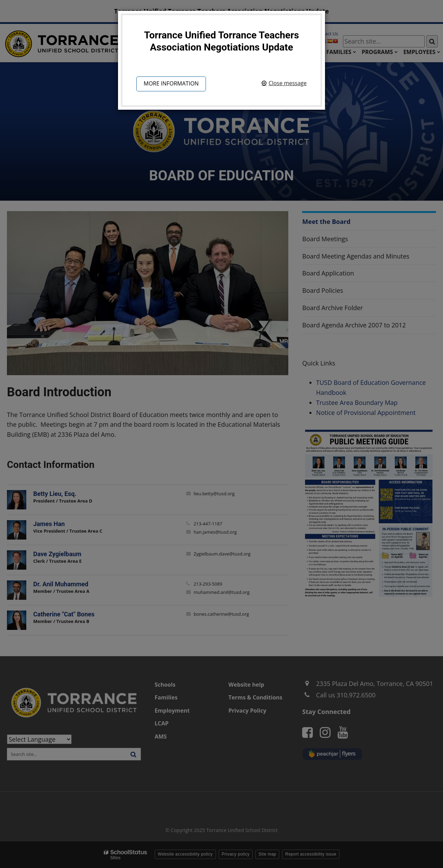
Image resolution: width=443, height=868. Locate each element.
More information (171, 83)
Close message (288, 83)
